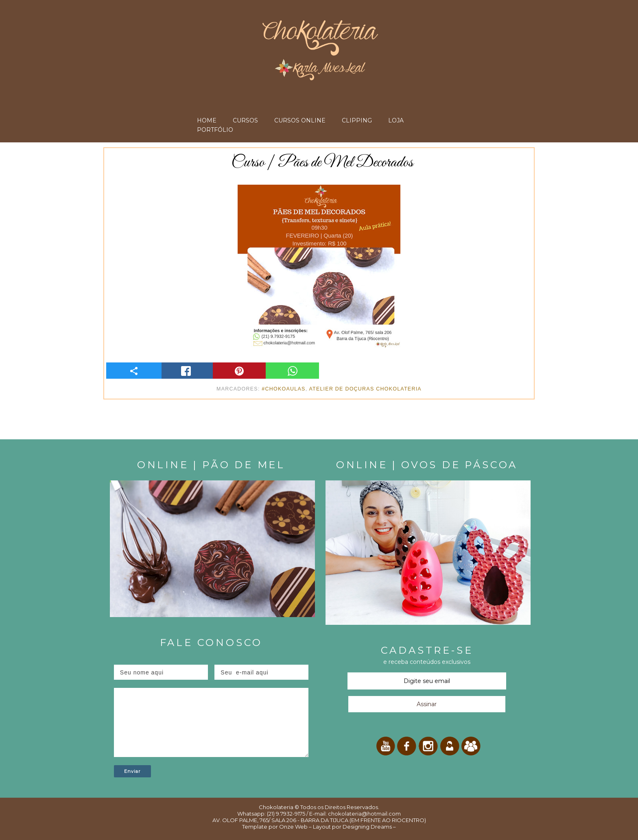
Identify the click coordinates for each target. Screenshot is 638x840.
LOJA (396, 120)
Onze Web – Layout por (310, 827)
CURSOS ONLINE (300, 120)
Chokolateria (276, 807)
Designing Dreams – (369, 827)
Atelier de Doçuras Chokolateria (365, 389)
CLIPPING (357, 120)
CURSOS (245, 120)
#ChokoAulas (283, 389)
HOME (207, 120)
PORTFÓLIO (215, 130)
